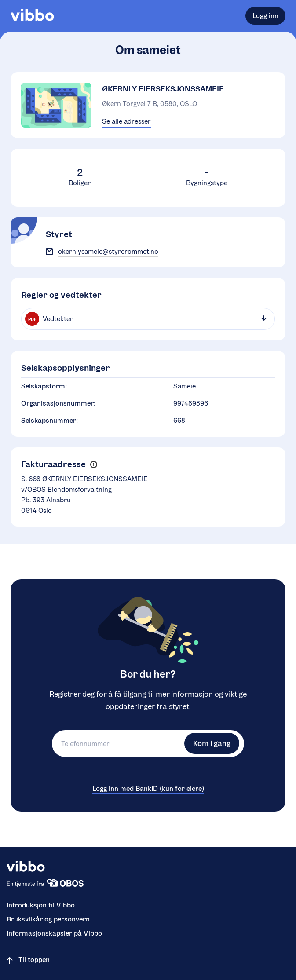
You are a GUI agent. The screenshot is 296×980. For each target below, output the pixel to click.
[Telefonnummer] (117, 744)
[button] (93, 465)
